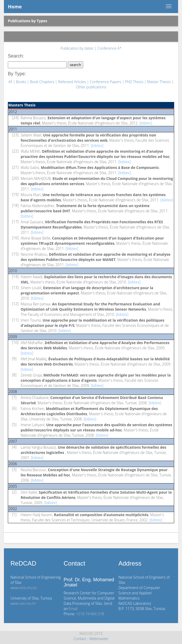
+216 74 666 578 (90, 614)
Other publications (91, 87)
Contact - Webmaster (91, 639)
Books (21, 82)
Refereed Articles (72, 82)
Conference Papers (106, 82)
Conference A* (109, 48)
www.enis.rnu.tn (24, 588)
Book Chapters (43, 82)
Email (73, 609)
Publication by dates (77, 48)
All (11, 82)
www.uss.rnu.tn (23, 603)
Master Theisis (160, 82)
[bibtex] (146, 123)
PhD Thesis (135, 82)
